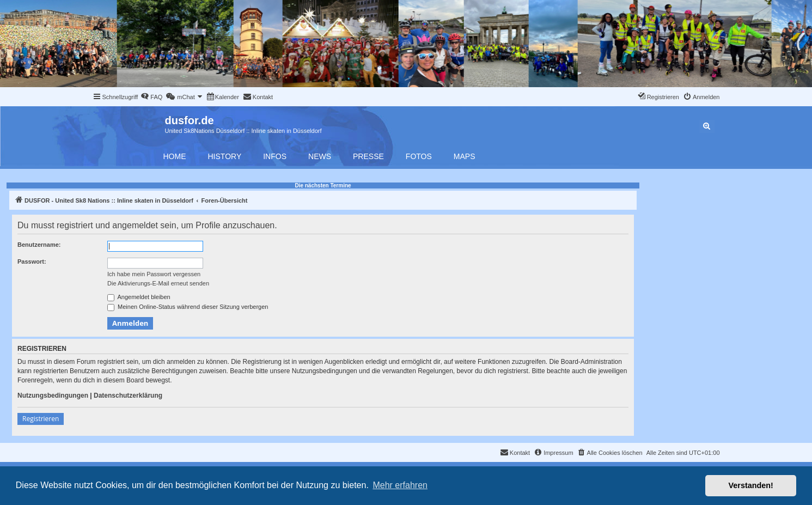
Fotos (419, 156)
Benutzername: (39, 245)
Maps (465, 156)
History (225, 156)
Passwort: (32, 261)
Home (175, 156)
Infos (275, 156)
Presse (368, 156)
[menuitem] (151, 97)
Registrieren (41, 419)
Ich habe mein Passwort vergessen (154, 274)
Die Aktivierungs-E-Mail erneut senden (158, 283)
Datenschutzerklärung (128, 396)
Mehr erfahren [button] (400, 485)
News (320, 156)
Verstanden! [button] (751, 485)
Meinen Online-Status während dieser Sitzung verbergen (188, 307)
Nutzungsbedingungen (53, 396)
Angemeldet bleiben (139, 297)
